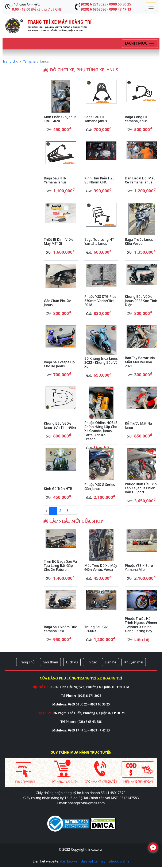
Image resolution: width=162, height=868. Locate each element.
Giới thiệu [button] (51, 662)
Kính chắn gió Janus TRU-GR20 (60, 119)
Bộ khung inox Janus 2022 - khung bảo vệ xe (101, 362)
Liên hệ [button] (111, 662)
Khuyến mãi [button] (134, 662)
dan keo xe (69, 861)
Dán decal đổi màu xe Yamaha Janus (140, 180)
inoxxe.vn (96, 849)
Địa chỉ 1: (40, 687)
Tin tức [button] (91, 662)
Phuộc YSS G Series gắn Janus (100, 487)
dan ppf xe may (93, 861)
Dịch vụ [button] (72, 662)
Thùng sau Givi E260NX (96, 629)
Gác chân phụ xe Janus (57, 303)
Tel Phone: (69, 696)
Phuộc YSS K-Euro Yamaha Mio (139, 568)
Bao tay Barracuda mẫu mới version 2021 (140, 362)
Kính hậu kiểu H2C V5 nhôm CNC (99, 180)
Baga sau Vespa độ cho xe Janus (59, 364)
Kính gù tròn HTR (58, 489)
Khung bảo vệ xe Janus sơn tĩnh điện (60, 425)
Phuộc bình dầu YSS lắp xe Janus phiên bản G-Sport (141, 488)
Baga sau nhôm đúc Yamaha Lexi (60, 629)
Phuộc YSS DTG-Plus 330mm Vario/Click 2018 (100, 301)
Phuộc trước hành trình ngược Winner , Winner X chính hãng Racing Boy (141, 625)
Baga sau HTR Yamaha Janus (55, 180)
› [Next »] (74, 511)
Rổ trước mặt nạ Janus (138, 425)
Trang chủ (10, 61)
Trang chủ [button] (27, 662)
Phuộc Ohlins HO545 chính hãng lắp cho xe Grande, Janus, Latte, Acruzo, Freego (101, 431)
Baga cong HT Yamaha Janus (136, 119)
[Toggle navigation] (151, 7)
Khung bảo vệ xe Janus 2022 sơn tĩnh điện (141, 301)
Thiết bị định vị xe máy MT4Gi (59, 241)
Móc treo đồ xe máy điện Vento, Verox (101, 568)
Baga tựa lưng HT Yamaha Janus (99, 241)
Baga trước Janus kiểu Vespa (139, 241)
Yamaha (29, 61)
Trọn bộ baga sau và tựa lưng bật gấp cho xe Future (60, 565)
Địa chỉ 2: (44, 713)
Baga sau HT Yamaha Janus (96, 119)
